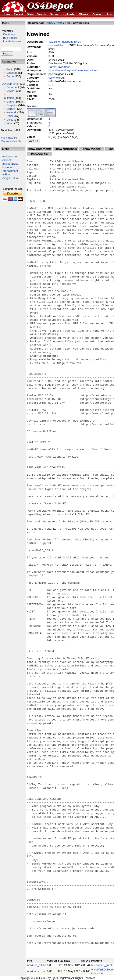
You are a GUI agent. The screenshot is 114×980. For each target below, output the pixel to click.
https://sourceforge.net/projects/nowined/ (73, 70)
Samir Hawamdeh (59, 67)
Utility (10, 120)
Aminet (7, 160)
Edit (67, 23)
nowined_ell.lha (37, 965)
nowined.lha (56, 45)
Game (10, 102)
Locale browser (11, 41)
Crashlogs (8, 34)
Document (13, 87)
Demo (10, 76)
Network (11, 112)
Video (10, 123)
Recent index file (11, 141)
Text (59, 23)
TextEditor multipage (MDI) (65, 42)
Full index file (9, 138)
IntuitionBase (10, 164)
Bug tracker (9, 38)
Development (10, 84)
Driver (10, 91)
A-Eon (6, 174)
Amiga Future (11, 178)
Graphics (12, 105)
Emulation (8, 98)
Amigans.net (10, 156)
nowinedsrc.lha (36, 971)
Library (11, 109)
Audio (10, 69)
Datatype (12, 73)
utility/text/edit (57, 78)
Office (10, 116)
